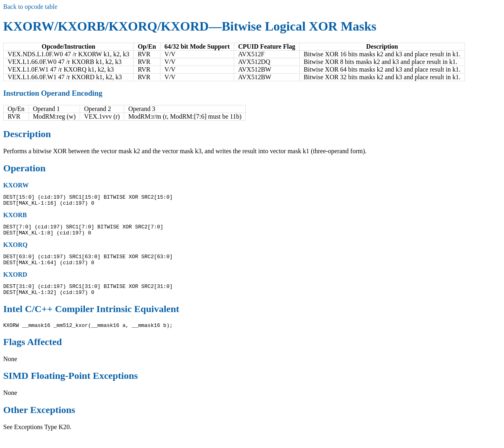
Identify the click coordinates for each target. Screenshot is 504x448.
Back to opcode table (30, 7)
